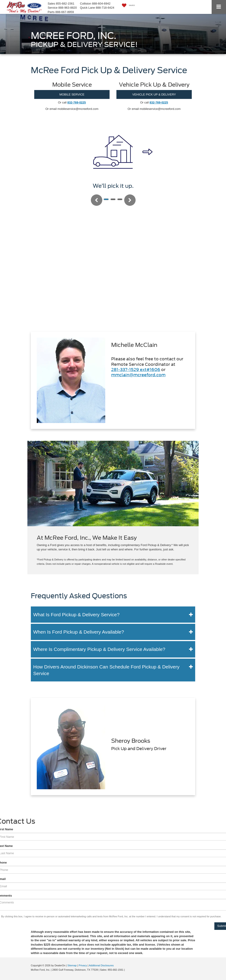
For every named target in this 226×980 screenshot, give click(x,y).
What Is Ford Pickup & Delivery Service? (76, 615)
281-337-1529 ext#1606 (136, 370)
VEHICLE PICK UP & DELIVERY (154, 94)
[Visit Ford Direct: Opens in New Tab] (127, 970)
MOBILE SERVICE (72, 94)
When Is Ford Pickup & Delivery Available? (79, 632)
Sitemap (72, 965)
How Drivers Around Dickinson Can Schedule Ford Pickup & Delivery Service (106, 670)
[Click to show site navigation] (219, 7)
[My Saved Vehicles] (127, 6)
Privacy (83, 965)
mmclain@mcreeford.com (138, 375)
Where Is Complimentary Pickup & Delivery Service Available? (99, 649)
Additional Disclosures (101, 965)
